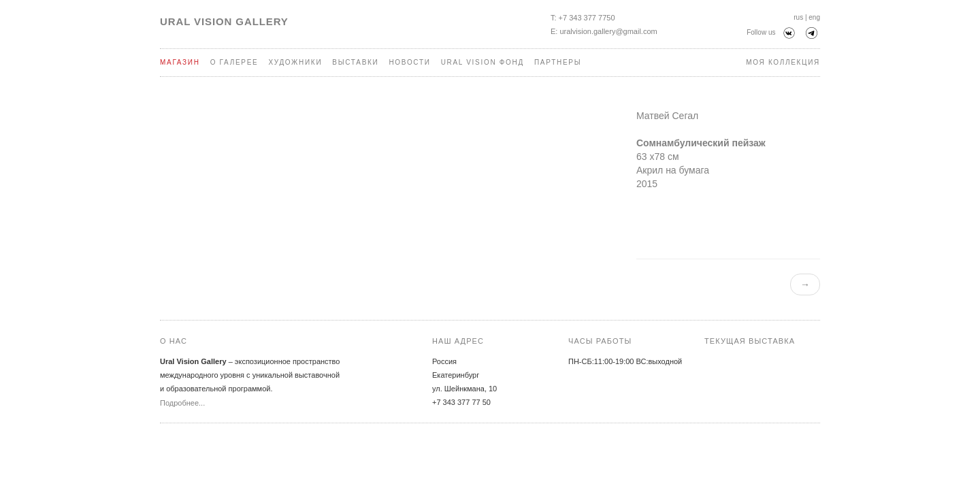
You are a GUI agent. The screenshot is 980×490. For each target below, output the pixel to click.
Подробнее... (182, 403)
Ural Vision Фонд (483, 62)
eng (814, 17)
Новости (409, 62)
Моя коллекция (783, 62)
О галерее (234, 62)
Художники (295, 62)
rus (798, 17)
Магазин (180, 62)
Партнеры (558, 62)
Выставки (355, 62)
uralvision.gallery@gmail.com (608, 31)
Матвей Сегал (667, 116)
